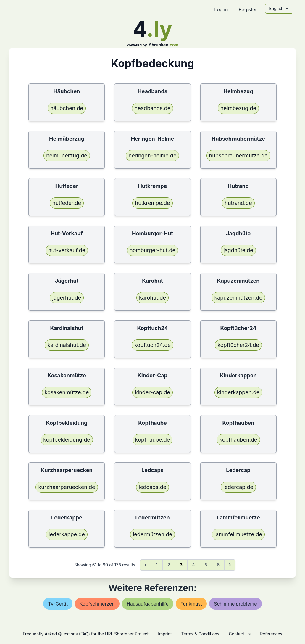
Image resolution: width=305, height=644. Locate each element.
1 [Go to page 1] (157, 565)
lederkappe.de (67, 534)
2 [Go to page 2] (169, 565)
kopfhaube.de (153, 440)
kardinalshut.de (67, 345)
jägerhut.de (67, 298)
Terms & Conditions (200, 634)
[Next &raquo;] (230, 565)
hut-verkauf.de (67, 250)
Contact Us (240, 634)
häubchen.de (67, 108)
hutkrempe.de (152, 203)
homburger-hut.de (152, 250)
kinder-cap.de (152, 392)
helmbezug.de (238, 108)
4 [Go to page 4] (194, 565)
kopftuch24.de (152, 345)
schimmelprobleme (235, 604)
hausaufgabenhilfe (148, 604)
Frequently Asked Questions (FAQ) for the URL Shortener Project (86, 634)
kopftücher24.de (238, 345)
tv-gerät (58, 604)
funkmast (191, 604)
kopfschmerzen (97, 604)
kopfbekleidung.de (67, 440)
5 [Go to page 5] (206, 565)
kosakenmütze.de (67, 392)
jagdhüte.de (238, 250)
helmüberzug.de (67, 156)
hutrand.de (238, 203)
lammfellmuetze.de (238, 534)
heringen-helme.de (152, 156)
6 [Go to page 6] (218, 565)
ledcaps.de (153, 487)
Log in (221, 9)
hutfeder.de (67, 203)
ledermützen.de (152, 534)
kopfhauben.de (238, 440)
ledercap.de (238, 487)
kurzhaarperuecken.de (67, 487)
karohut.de (152, 298)
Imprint (165, 634)
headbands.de (153, 108)
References (271, 634)
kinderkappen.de (238, 392)
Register (248, 9)
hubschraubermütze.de (238, 156)
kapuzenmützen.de (238, 298)
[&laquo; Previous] (146, 565)
